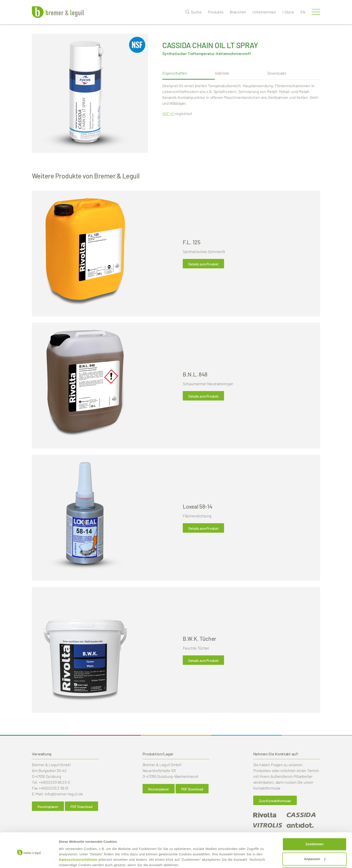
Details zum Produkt (203, 264)
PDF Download (81, 807)
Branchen (238, 12)
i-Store (288, 12)
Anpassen (315, 841)
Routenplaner (48, 807)
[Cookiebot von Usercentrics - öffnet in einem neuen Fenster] (29, 859)
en (303, 12)
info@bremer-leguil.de (64, 794)
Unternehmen (264, 12)
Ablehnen (315, 856)
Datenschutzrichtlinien (78, 841)
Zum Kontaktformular (275, 801)
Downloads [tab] (277, 73)
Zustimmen (315, 826)
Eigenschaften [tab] (175, 73)
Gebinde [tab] (222, 73)
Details (64, 859)
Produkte (216, 12)
